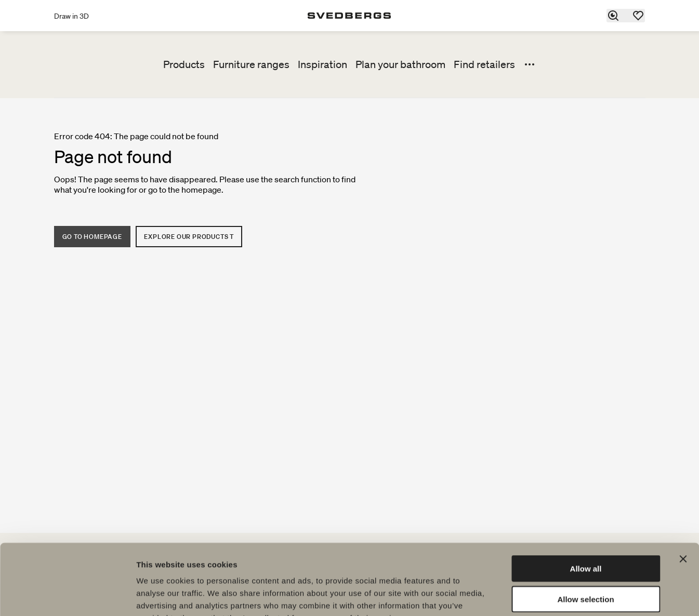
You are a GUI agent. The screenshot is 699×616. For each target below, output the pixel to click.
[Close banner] (683, 494)
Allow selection (585, 535)
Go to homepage (92, 237)
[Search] (614, 16)
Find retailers (484, 64)
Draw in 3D (71, 16)
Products (184, 64)
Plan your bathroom (400, 64)
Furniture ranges (251, 64)
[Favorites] (639, 16)
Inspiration (322, 64)
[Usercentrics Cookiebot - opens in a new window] (67, 596)
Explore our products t (189, 237)
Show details (545, 595)
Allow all (586, 504)
